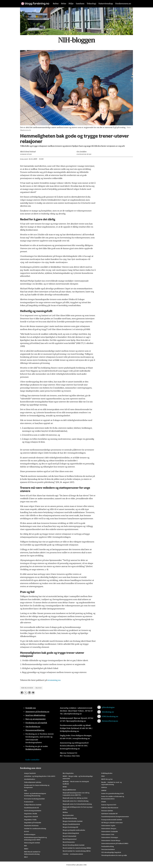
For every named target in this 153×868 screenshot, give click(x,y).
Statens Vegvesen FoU (109, 805)
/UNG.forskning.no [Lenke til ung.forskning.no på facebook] (110, 716)
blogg (39, 688)
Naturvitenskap (106, 4)
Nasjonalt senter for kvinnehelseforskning (77, 804)
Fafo (26, 790)
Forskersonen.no (123, 4)
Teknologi (91, 4)
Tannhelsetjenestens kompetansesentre (115, 817)
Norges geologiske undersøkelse (74, 830)
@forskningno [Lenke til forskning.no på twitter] (108, 707)
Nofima (65, 812)
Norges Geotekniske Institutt (73, 821)
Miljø (71, 4)
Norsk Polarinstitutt (69, 836)
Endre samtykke (32, 760)
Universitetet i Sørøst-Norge (111, 840)
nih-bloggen (27, 688)
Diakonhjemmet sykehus (33, 782)
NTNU (65, 787)
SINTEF (104, 790)
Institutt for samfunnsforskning (35, 828)
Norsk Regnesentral (70, 839)
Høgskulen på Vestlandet (33, 823)
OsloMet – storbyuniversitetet (73, 854)
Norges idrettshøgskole (71, 833)
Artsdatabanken (30, 779)
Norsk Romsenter (69, 842)
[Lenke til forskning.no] (34, 3)
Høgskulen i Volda (30, 820)
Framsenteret (29, 802)
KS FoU (27, 831)
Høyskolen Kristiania (31, 826)
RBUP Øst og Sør (107, 779)
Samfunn (80, 4)
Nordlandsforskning (70, 818)
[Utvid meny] (21, 11)
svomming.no (54, 680)
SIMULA (104, 787)
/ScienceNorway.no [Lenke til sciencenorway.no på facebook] (110, 721)
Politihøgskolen (107, 773)
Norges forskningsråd (70, 827)
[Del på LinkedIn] (29, 693)
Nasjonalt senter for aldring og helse (75, 798)
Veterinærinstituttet (108, 849)
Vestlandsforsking (108, 846)
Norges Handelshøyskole (71, 824)
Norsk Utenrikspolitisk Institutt (74, 845)
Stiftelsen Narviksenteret (110, 808)
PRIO (103, 776)
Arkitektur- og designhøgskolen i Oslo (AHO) (40, 776)
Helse (64, 4)
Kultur (56, 4)
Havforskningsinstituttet (33, 811)
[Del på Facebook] (22, 693)
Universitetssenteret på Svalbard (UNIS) (115, 843)
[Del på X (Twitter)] (26, 693)
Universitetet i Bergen (109, 828)
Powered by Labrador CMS (76, 865)
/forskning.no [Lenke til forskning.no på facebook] (108, 712)
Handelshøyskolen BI (31, 808)
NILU (26, 857)
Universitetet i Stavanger (110, 837)
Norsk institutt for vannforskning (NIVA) (77, 851)
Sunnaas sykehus (107, 811)
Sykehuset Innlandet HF (109, 814)
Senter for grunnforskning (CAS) (112, 793)
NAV (26, 846)
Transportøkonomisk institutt (112, 820)
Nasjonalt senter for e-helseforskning (76, 801)
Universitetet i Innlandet (110, 831)
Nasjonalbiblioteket (69, 790)
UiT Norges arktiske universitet (112, 823)
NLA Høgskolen (68, 773)
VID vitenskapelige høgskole (111, 852)
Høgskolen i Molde (31, 814)
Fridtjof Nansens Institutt (33, 805)
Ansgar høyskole (30, 773)
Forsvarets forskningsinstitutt (34, 799)
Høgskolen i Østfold (31, 817)
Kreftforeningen (30, 834)
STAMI (104, 802)
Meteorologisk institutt (32, 843)
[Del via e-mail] (33, 693)
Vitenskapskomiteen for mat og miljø (114, 855)
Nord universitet (68, 815)
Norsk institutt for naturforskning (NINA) (77, 848)
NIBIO (26, 849)
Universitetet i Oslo (108, 834)
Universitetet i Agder (108, 826)
